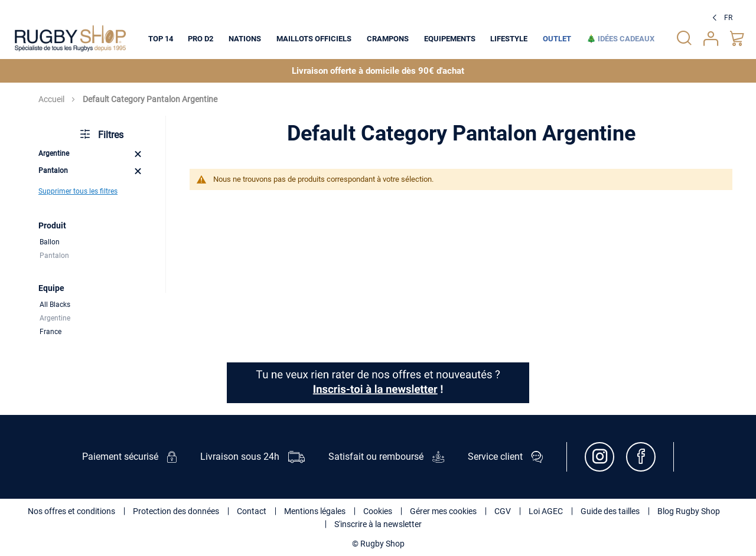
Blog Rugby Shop (689, 511)
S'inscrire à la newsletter (378, 524)
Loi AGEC (546, 511)
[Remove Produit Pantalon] (138, 171)
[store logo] (70, 38)
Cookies (378, 511)
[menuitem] (161, 38)
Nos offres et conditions (71, 511)
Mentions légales (315, 511)
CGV (503, 511)
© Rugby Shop (378, 544)
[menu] (401, 38)
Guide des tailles (610, 511)
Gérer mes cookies (443, 511)
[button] (721, 18)
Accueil (52, 99)
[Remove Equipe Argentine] (138, 154)
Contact (252, 511)
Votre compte (711, 39)
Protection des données (176, 511)
